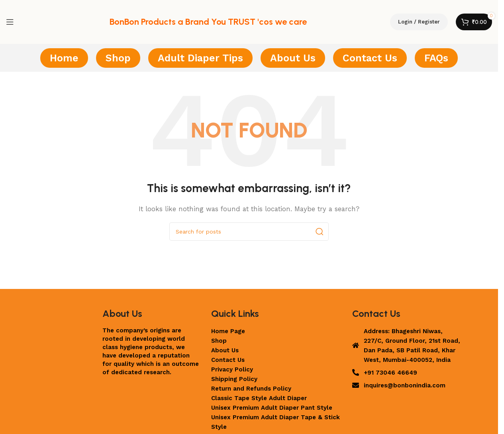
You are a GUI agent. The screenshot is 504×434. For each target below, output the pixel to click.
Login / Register (419, 22)
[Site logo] (62, 22)
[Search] (249, 232)
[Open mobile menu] (10, 22)
